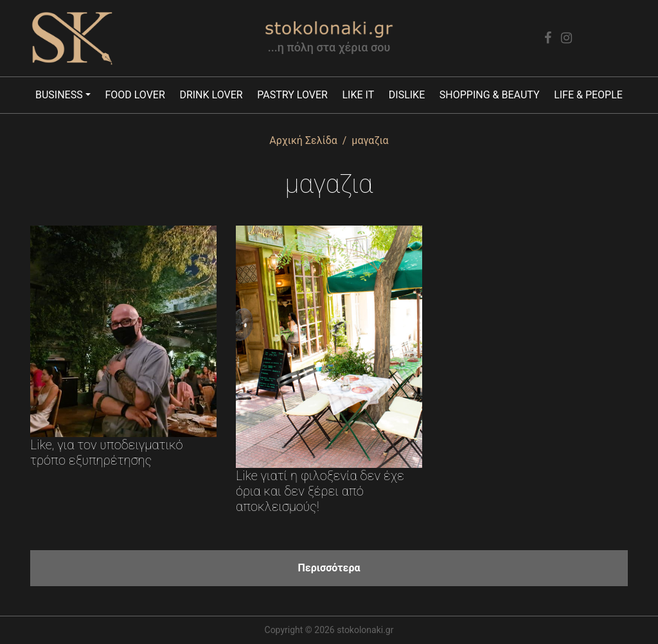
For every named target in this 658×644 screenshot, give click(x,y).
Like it (358, 95)
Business (59, 95)
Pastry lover (292, 95)
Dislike (407, 95)
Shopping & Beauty (490, 95)
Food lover (135, 95)
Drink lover (211, 95)
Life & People (588, 95)
